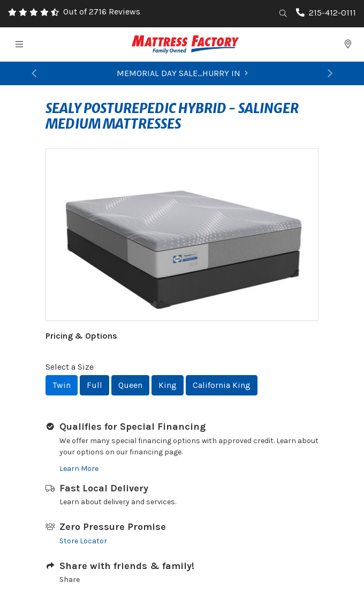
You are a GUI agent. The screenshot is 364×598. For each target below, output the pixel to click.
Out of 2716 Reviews (102, 12)
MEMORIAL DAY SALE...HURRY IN (182, 73)
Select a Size (70, 367)
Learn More (79, 469)
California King (222, 385)
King (168, 385)
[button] (34, 73)
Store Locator (83, 541)
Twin (62, 385)
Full (94, 385)
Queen (130, 385)
